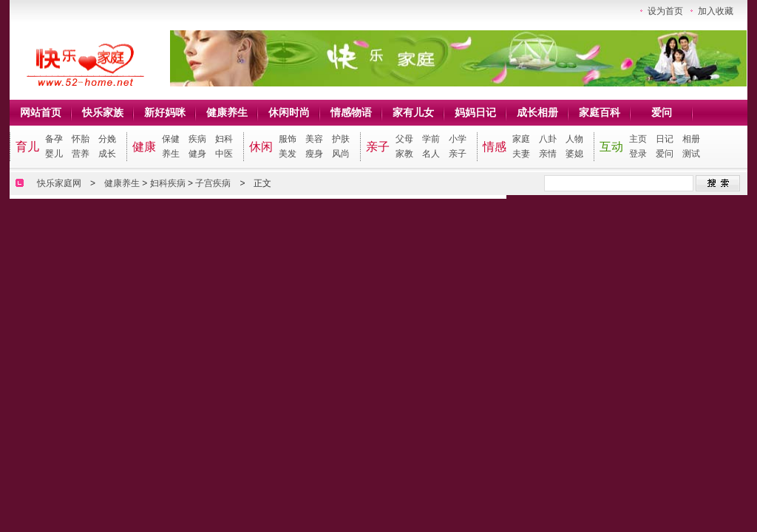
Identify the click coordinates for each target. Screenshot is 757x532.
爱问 (662, 112)
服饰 (288, 139)
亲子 (378, 147)
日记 (665, 139)
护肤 (341, 139)
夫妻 (521, 154)
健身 (197, 154)
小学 (458, 139)
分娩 (107, 139)
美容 (314, 139)
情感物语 (351, 112)
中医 (224, 154)
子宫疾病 (213, 183)
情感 (495, 147)
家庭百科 (600, 112)
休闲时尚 (289, 112)
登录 (638, 154)
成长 (107, 154)
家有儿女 (413, 112)
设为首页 (665, 11)
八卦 (548, 139)
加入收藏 (716, 11)
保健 (171, 139)
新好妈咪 (165, 112)
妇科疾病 (168, 183)
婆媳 (574, 154)
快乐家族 (103, 112)
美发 (288, 154)
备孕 (54, 139)
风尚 (341, 154)
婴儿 (54, 154)
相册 (691, 139)
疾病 (197, 139)
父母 (404, 139)
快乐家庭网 (59, 183)
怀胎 (81, 139)
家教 (404, 154)
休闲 (261, 147)
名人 (431, 154)
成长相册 (537, 112)
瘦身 (314, 154)
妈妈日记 (475, 112)
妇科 (224, 139)
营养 (81, 154)
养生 (171, 154)
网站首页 (41, 112)
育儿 (27, 147)
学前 (431, 139)
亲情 (548, 154)
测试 (691, 154)
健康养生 (227, 112)
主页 (638, 139)
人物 (574, 139)
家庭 (521, 139)
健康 (144, 147)
